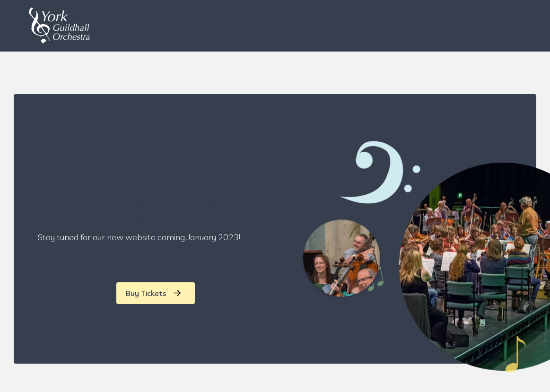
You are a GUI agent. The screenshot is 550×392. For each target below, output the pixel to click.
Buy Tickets (146, 293)
